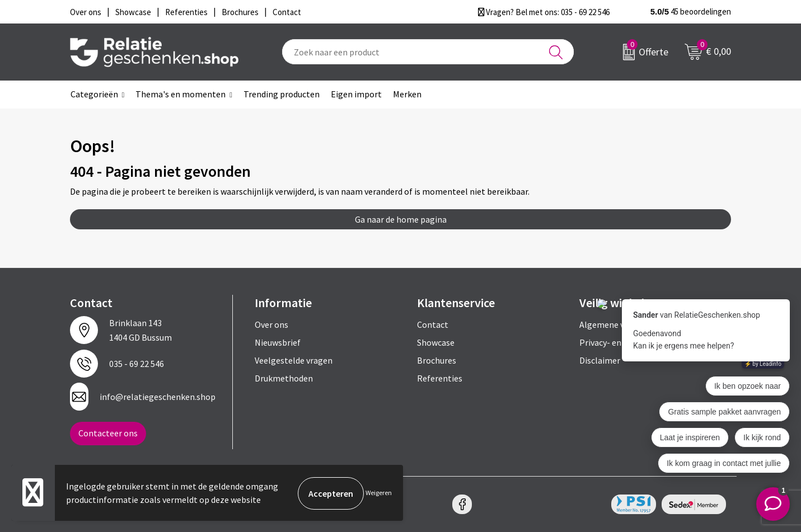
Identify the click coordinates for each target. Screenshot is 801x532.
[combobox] (428, 52)
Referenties (440, 378)
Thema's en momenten (181, 94)
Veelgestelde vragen (294, 360)
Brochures (437, 360)
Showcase (436, 342)
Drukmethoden (284, 378)
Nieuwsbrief (278, 342)
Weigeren (379, 493)
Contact (433, 324)
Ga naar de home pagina (401, 219)
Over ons (271, 324)
